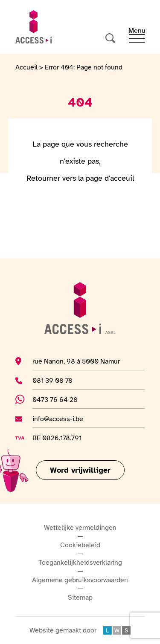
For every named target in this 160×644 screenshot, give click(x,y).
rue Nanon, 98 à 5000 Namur (76, 361)
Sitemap (80, 598)
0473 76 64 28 (61, 399)
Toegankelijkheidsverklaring (80, 563)
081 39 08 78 (58, 380)
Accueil (26, 67)
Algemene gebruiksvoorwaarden (80, 580)
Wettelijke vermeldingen (80, 528)
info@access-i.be (58, 419)
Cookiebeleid (80, 545)
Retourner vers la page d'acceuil (80, 178)
